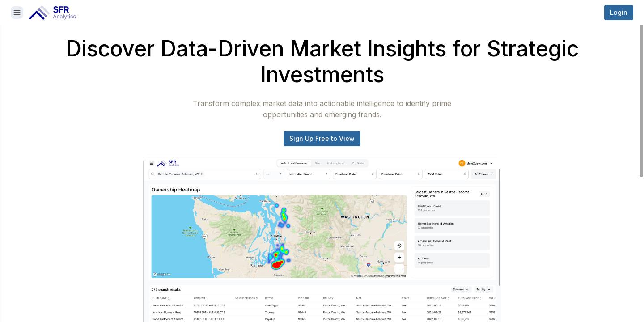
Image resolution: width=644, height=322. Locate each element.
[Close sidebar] (17, 13)
